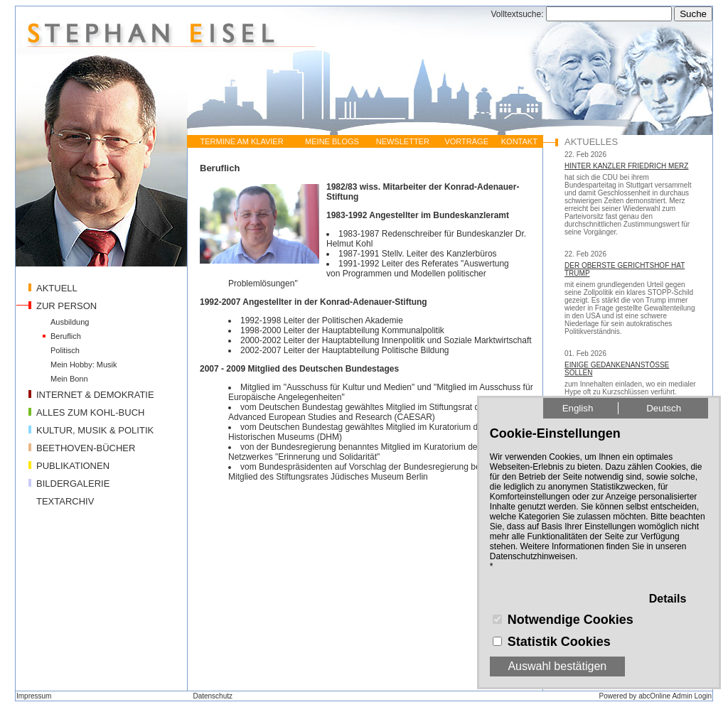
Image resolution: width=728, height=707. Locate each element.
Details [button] (668, 599)
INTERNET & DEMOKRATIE (95, 395)
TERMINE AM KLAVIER (241, 141)
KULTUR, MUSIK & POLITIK (95, 430)
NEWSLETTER (403, 141)
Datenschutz (213, 696)
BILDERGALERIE (73, 484)
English (578, 408)
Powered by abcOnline (635, 696)
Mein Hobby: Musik (84, 365)
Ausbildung (70, 322)
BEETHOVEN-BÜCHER (86, 448)
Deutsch (664, 408)
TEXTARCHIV (65, 501)
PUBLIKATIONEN (73, 466)
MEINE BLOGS (332, 141)
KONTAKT (519, 141)
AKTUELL (57, 288)
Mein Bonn (69, 379)
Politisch (65, 350)
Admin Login (692, 696)
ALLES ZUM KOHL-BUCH (90, 412)
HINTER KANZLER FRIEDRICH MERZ (626, 166)
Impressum (34, 696)
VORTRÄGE (466, 141)
